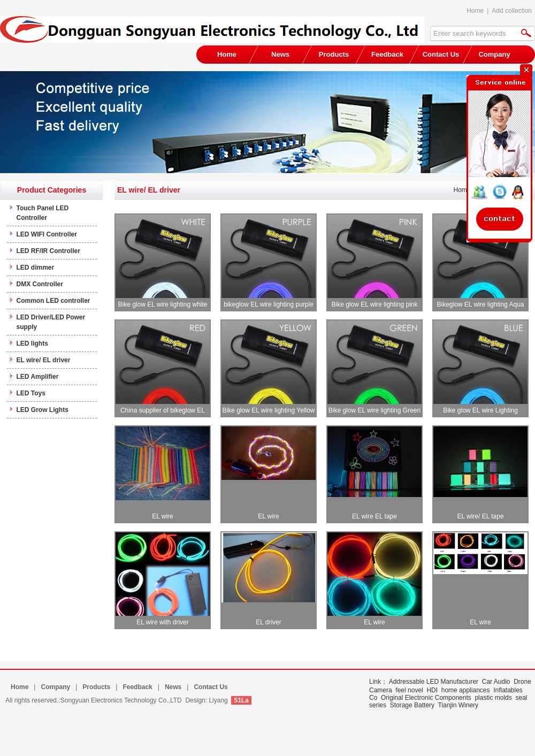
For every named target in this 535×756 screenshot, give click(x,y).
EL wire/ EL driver (44, 360)
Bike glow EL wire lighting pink (375, 304)
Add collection (512, 11)
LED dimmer (36, 268)
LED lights (32, 343)
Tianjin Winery (458, 705)
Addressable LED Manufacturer (434, 682)
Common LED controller (53, 301)
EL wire (163, 516)
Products (334, 54)
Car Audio (496, 682)
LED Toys (31, 393)
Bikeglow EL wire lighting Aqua (481, 304)
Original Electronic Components (426, 698)
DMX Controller (40, 284)
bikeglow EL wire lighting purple (269, 304)
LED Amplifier (38, 377)
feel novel (409, 690)
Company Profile (494, 57)
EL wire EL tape (374, 516)
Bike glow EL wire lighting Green (374, 410)
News (280, 54)
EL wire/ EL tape (480, 516)
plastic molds (493, 698)
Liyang (218, 700)
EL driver (269, 622)
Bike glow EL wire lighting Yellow (269, 410)
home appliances (466, 690)
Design (195, 700)
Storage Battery (412, 705)
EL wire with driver (163, 622)
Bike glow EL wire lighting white (163, 304)
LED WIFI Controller (47, 234)
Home (475, 11)
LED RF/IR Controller (48, 251)
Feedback (387, 54)
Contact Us (441, 54)
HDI (432, 690)
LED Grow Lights (43, 410)
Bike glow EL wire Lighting (480, 410)
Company (55, 687)
